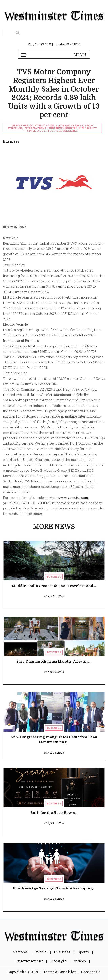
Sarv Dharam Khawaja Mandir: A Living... (54, 662)
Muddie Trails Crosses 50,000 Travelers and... (54, 586)
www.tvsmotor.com (73, 497)
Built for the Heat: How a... (54, 813)
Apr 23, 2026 (56, 596)
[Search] (54, 33)
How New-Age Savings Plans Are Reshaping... (54, 888)
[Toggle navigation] (24, 55)
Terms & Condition (60, 972)
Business (54, 577)
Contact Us (91, 972)
